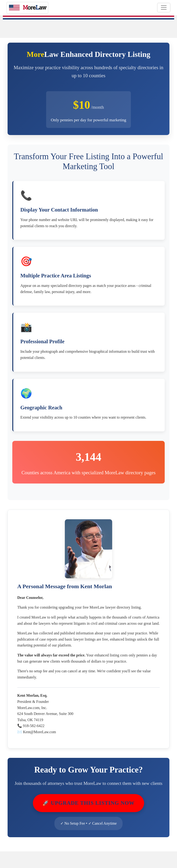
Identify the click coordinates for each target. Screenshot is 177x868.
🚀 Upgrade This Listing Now (88, 803)
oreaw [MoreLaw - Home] (28, 7)
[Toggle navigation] (164, 8)
